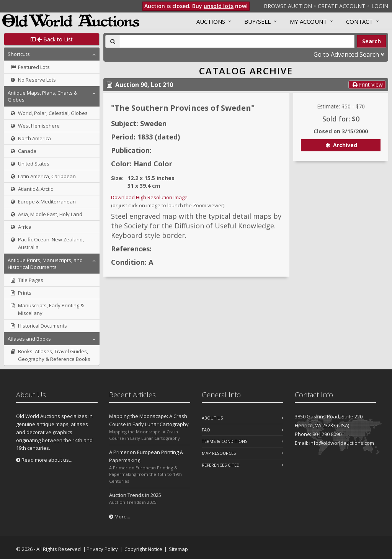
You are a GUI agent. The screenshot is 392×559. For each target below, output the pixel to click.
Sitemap (178, 549)
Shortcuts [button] (19, 54)
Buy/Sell (257, 21)
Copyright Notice (143, 549)
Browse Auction (288, 6)
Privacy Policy (102, 549)
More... (120, 516)
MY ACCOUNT (308, 21)
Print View (367, 84)
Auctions (211, 21)
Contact (359, 21)
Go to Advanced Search (349, 54)
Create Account (341, 6)
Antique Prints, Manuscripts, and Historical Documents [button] (45, 264)
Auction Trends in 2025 (135, 495)
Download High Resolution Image (149, 197)
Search (372, 41)
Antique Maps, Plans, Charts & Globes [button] (42, 96)
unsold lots (219, 6)
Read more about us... (44, 460)
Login (380, 6)
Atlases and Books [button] (29, 339)
